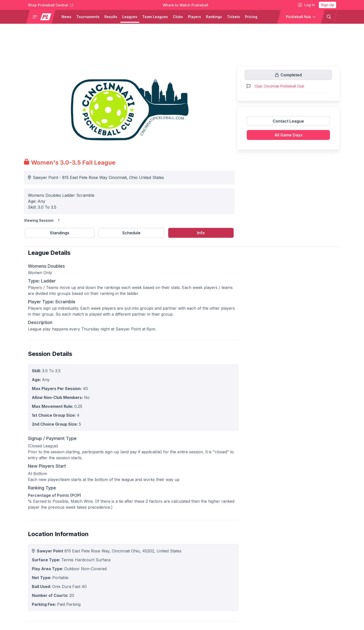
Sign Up (327, 5)
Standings (60, 233)
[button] (43, 17)
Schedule (131, 233)
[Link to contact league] (288, 123)
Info (201, 233)
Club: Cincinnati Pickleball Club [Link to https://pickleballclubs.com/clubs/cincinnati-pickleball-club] (279, 86)
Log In (306, 5)
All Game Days (288, 135)
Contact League (288, 121)
